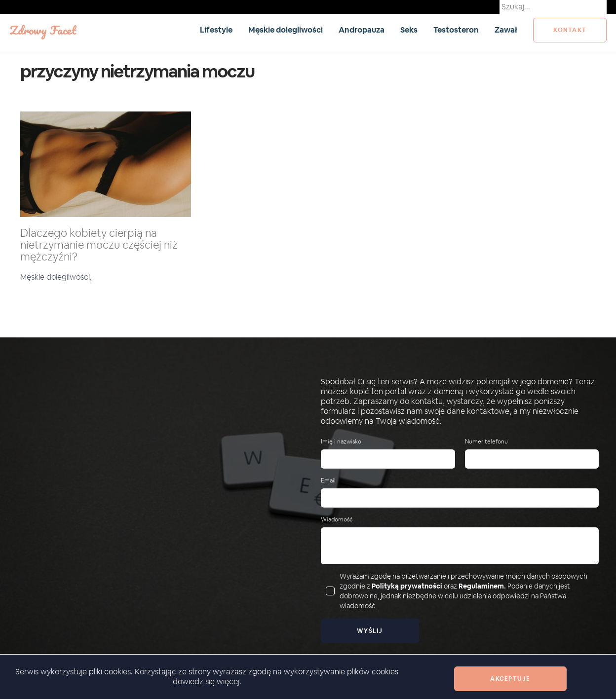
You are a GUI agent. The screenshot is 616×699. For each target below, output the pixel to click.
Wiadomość (337, 520)
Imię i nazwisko (341, 442)
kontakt (570, 30)
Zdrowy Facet (43, 30)
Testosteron (456, 30)
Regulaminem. (482, 586)
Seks (409, 30)
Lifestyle (216, 30)
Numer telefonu (486, 442)
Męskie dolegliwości (286, 30)
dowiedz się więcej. (207, 681)
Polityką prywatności (407, 586)
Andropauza (362, 30)
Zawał (506, 30)
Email (328, 481)
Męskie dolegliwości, (56, 277)
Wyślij (370, 631)
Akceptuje (510, 679)
